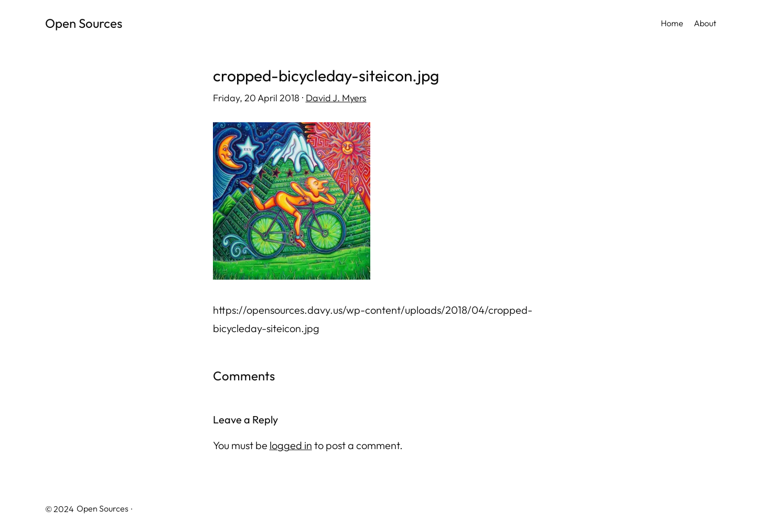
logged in (291, 445)
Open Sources (84, 23)
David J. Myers (336, 98)
